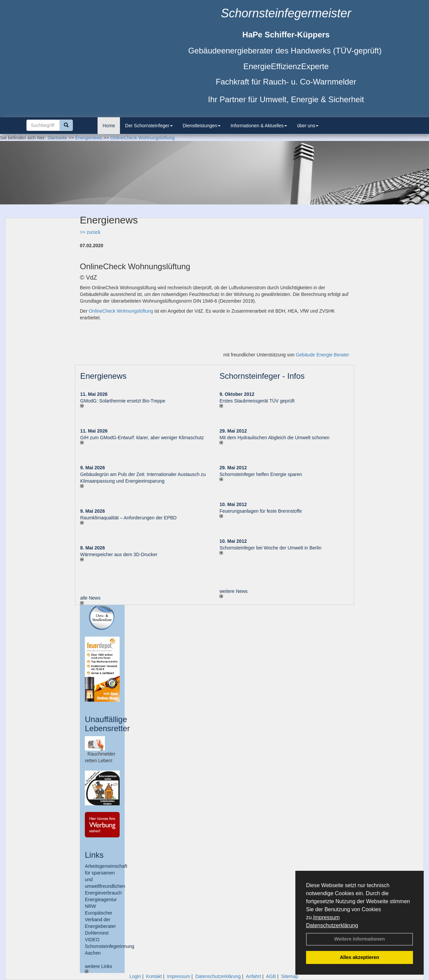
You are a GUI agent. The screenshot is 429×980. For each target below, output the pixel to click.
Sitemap (290, 976)
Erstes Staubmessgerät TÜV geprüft (257, 401)
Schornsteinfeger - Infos (262, 376)
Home (109, 126)
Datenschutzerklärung (332, 925)
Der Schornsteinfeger (149, 126)
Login (135, 976)
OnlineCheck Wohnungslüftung (121, 311)
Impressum (326, 917)
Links (94, 855)
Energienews (103, 376)
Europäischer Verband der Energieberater (100, 920)
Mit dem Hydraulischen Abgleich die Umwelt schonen (274, 438)
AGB (271, 976)
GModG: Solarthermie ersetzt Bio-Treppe (123, 401)
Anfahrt (253, 976)
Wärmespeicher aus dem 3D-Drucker (119, 554)
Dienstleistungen (202, 126)
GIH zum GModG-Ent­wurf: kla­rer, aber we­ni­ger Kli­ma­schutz (142, 438)
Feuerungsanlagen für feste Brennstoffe (261, 511)
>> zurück (90, 232)
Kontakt (154, 976)
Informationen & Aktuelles (259, 126)
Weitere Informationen (360, 939)
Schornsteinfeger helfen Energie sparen (261, 474)
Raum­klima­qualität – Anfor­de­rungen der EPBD (128, 518)
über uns (308, 126)
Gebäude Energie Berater (322, 355)
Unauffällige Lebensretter (107, 724)
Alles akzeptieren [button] (360, 957)
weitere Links (99, 968)
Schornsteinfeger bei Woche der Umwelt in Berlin (270, 548)
